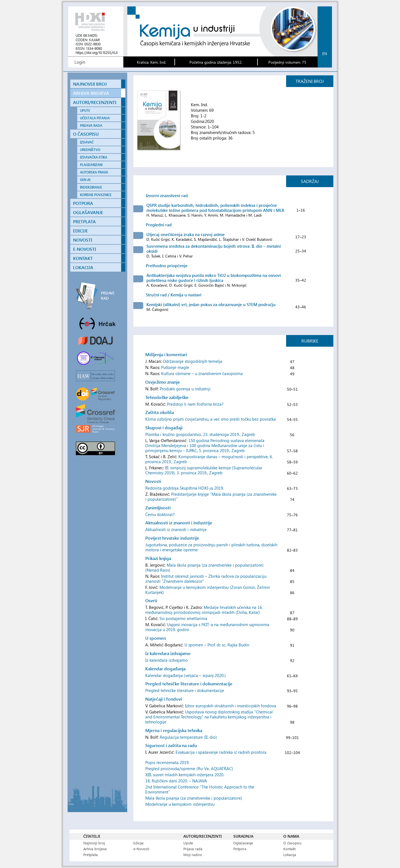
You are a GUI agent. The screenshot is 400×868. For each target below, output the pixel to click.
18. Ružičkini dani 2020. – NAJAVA (176, 781)
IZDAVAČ (87, 142)
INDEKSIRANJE (91, 187)
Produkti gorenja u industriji (185, 389)
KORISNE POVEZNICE (96, 195)
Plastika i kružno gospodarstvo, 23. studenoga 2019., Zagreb (200, 434)
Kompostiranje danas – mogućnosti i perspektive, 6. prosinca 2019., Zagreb (209, 459)
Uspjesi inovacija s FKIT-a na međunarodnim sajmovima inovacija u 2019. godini (207, 627)
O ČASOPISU (86, 134)
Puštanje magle (175, 367)
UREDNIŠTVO (90, 150)
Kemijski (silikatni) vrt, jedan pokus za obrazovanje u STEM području (211, 304)
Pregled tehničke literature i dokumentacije (185, 690)
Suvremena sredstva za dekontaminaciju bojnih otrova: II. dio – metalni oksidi (214, 249)
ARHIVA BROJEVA (91, 93)
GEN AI (85, 180)
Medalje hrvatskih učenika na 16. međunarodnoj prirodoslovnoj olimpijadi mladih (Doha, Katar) (204, 610)
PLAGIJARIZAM (91, 165)
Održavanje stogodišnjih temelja (192, 361)
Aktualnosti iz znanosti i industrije (176, 529)
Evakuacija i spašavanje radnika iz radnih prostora (221, 752)
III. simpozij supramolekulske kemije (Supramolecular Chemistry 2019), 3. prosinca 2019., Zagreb (204, 470)
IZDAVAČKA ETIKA (94, 157)
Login (80, 62)
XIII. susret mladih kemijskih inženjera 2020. (185, 775)
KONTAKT (83, 258)
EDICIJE (80, 231)
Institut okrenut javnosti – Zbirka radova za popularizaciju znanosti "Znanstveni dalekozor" (206, 579)
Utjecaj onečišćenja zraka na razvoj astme (186, 234)
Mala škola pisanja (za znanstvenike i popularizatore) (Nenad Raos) (204, 567)
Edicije (138, 843)
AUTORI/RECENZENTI (95, 102)
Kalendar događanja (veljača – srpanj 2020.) (186, 675)
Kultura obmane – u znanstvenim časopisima (202, 373)
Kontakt (289, 849)
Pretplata (91, 855)
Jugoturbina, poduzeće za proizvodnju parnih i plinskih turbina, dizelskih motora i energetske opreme (211, 547)
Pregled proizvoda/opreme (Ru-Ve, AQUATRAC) (189, 768)
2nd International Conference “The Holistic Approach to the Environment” (200, 789)
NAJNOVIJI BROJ (90, 84)
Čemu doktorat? (160, 514)
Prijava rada (193, 849)
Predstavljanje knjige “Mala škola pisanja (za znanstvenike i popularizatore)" (211, 497)
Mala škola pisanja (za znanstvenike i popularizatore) (194, 798)
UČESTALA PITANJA (95, 118)
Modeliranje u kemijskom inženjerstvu (180, 804)
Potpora (240, 849)
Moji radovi (193, 855)
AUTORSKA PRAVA (94, 172)
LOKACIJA (83, 267)
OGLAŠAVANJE (88, 212)
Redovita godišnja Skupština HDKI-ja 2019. (185, 488)
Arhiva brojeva (95, 849)
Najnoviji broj (94, 843)
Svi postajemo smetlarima (183, 618)
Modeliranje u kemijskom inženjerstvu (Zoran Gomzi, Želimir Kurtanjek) (208, 590)
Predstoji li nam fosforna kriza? (195, 404)
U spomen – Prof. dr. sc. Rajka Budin (217, 645)
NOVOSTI (83, 240)
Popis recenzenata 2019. (167, 762)
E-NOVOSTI (85, 249)
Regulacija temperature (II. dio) (188, 737)
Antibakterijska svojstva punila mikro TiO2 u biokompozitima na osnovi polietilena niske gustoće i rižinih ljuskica (214, 278)
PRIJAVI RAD (107, 296)
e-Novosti (141, 849)
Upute (188, 843)
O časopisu (292, 843)
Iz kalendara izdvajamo (167, 660)
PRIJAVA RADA (91, 126)
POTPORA (83, 203)
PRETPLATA (84, 221)
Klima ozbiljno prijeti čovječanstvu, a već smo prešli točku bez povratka (211, 419)
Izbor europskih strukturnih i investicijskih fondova (231, 706)
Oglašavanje (243, 843)
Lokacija (290, 855)
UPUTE (85, 111)
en (325, 54)
